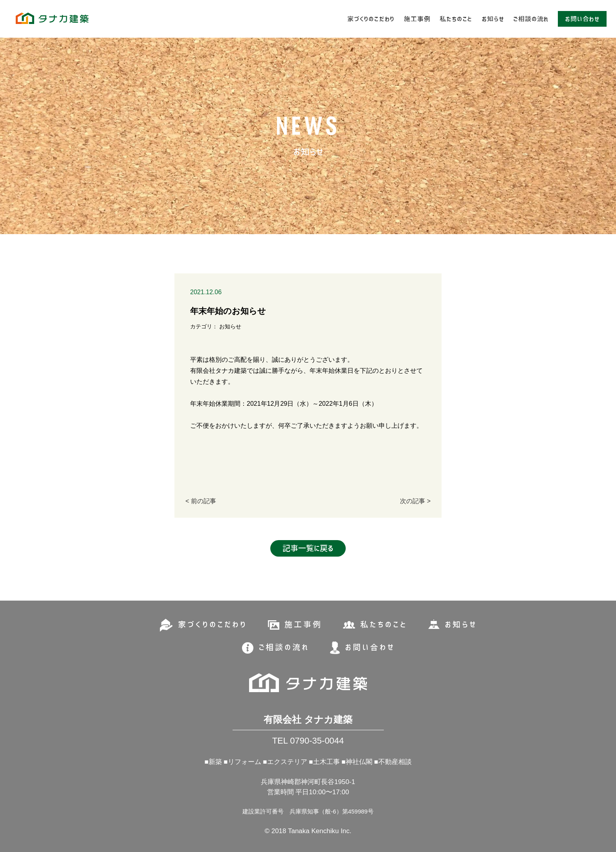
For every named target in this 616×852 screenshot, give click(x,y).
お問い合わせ (582, 19)
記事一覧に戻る (308, 548)
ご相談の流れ (531, 19)
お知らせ (493, 19)
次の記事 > (415, 501)
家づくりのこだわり (371, 19)
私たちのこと (456, 19)
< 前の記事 (201, 501)
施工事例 (417, 19)
